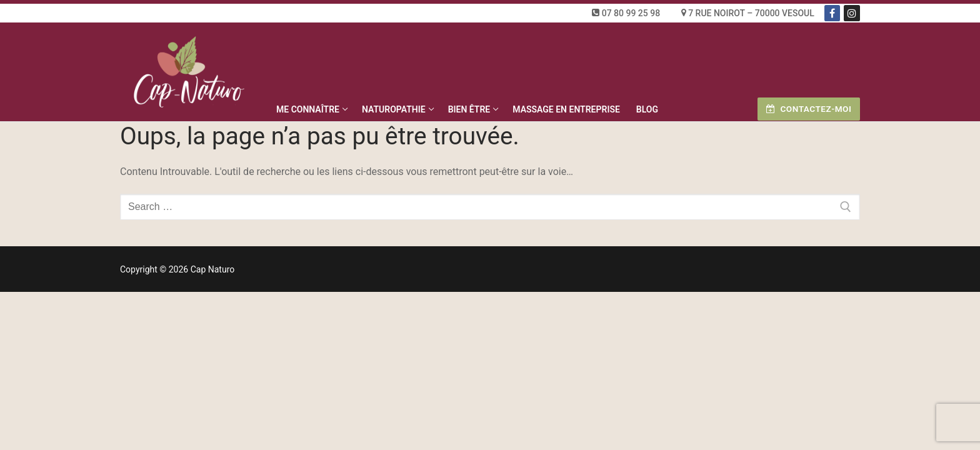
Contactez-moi (809, 109)
